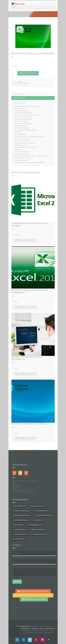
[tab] (33, 94)
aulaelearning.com (20, 529)
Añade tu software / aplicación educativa (33, 595)
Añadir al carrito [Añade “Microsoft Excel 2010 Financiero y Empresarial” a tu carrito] (27, 307)
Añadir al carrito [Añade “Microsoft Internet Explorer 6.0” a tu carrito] (27, 438)
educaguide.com (19, 506)
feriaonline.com (39, 520)
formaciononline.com (37, 506)
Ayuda (15, 483)
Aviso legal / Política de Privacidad (25, 481)
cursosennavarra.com (21, 534)
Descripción (18, 94)
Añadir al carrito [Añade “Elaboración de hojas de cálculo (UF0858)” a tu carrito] (27, 240)
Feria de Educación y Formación (24, 490)
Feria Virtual (16, 487)
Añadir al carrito (28, 73)
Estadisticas (16, 485)
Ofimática (26, 84)
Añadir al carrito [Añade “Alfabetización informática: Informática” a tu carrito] (27, 374)
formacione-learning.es (21, 511)
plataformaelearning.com (22, 515)
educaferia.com (19, 539)
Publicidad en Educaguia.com (23, 492)
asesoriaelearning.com (36, 525)
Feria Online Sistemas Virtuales (41, 626)
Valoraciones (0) (20, 98)
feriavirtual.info (18, 525)
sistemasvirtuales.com (38, 529)
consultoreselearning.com (45, 515)
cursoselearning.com (41, 511)
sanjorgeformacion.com (41, 534)
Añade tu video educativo (34, 599)
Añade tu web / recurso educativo (33, 591)
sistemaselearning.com (21, 520)
